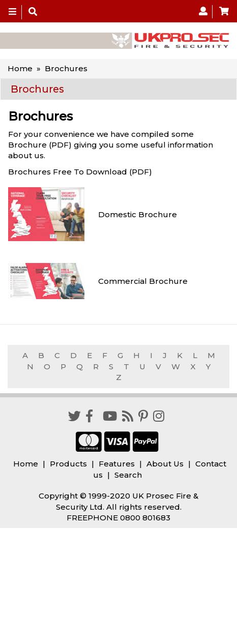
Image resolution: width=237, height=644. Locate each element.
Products (68, 464)
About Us (165, 464)
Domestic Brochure (138, 214)
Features (117, 464)
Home (20, 68)
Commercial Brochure (143, 281)
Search (128, 475)
